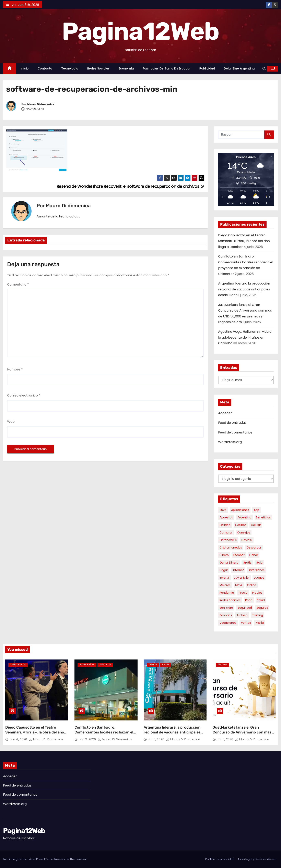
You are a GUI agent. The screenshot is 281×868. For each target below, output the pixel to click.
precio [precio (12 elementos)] (243, 593)
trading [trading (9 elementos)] (257, 615)
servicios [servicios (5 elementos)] (226, 615)
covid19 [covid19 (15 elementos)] (247, 540)
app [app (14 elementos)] (256, 510)
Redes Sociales (98, 68)
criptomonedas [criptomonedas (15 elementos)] (231, 548)
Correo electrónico (24, 395)
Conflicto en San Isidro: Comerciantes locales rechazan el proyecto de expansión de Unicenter (104, 735)
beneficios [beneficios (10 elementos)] (263, 517)
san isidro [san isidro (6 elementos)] (226, 608)
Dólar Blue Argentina (239, 68)
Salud (165, 665)
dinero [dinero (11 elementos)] (224, 555)
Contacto (45, 68)
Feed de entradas (232, 423)
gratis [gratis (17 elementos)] (247, 563)
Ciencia (153, 665)
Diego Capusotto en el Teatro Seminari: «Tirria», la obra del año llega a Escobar (244, 241)
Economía (126, 68)
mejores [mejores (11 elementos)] (225, 585)
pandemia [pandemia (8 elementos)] (227, 593)
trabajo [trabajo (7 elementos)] (242, 615)
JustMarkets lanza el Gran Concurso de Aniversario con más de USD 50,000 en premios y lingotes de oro (242, 735)
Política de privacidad (220, 859)
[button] (264, 69)
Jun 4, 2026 (19, 739)
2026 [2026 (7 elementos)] (223, 510)
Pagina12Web (140, 31)
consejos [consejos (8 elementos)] (244, 532)
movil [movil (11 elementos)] (239, 585)
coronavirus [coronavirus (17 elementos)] (228, 540)
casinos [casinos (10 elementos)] (241, 525)
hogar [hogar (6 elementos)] (224, 570)
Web (11, 422)
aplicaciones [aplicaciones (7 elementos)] (240, 510)
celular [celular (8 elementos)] (256, 525)
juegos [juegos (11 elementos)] (259, 578)
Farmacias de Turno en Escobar (167, 68)
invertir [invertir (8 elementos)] (224, 578)
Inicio (25, 68)
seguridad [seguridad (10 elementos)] (245, 608)
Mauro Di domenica (41, 104)
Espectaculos (18, 665)
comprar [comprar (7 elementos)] (226, 532)
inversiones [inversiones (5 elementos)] (257, 570)
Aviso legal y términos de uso (257, 859)
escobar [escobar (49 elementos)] (239, 555)
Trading (222, 665)
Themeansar (78, 859)
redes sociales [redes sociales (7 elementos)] (230, 600)
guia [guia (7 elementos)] (259, 563)
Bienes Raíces (87, 665)
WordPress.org (230, 442)
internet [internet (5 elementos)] (238, 570)
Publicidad (207, 68)
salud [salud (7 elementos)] (261, 600)
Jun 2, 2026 (88, 739)
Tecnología (70, 68)
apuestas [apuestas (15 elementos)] (226, 517)
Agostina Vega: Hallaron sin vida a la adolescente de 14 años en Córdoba (245, 337)
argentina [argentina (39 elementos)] (244, 517)
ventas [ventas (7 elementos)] (246, 623)
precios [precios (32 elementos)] (257, 593)
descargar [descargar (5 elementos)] (254, 548)
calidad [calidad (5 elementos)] (225, 525)
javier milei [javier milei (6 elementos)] (242, 578)
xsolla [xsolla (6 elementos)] (260, 623)
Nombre (15, 369)
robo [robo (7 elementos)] (249, 600)
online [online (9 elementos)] (252, 585)
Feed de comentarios (235, 432)
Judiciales (105, 665)
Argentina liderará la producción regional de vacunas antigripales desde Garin (244, 289)
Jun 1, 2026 (157, 739)
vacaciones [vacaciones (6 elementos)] (228, 623)
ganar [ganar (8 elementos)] (254, 555)
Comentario (18, 284)
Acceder (225, 413)
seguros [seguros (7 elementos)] (262, 608)
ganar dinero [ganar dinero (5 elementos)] (229, 563)
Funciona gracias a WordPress (24, 859)
